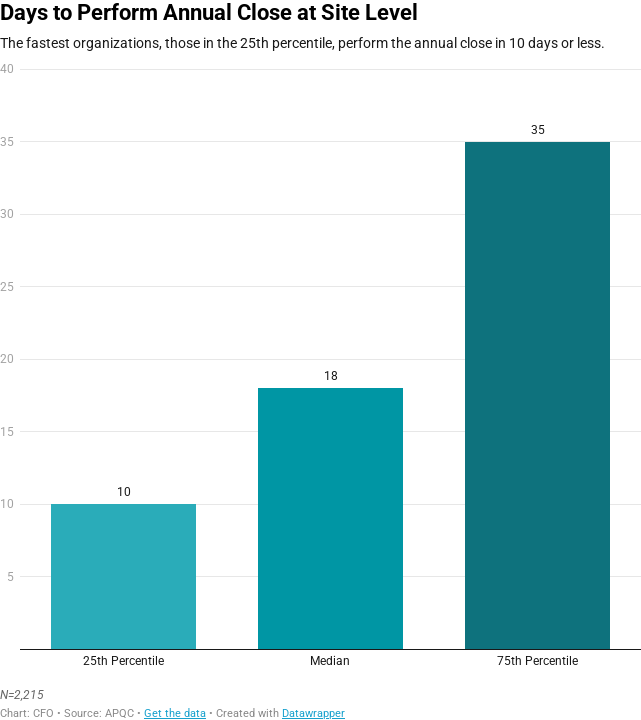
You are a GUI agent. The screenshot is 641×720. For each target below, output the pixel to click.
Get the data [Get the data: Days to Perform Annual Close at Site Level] (175, 713)
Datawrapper (313, 713)
